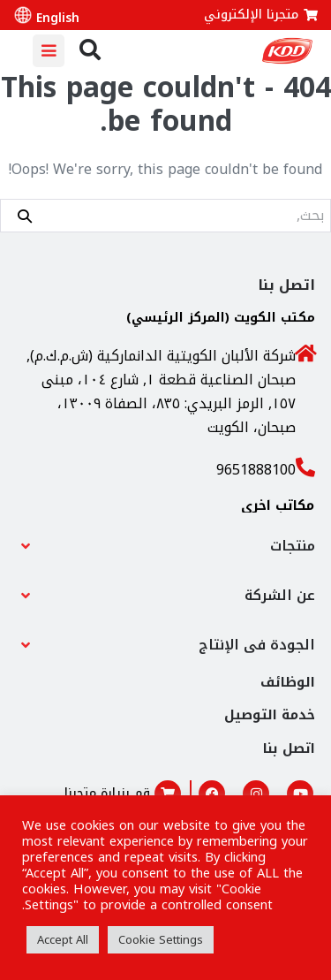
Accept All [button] (63, 940)
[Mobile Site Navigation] (49, 51)
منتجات (293, 546)
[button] (165, 546)
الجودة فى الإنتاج (257, 645)
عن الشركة (280, 595)
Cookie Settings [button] (161, 940)
